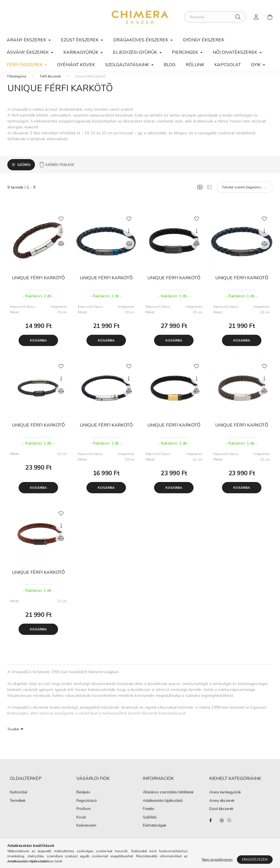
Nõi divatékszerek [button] (235, 52)
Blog (170, 65)
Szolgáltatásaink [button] (128, 65)
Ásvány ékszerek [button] (28, 52)
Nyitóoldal (19, 798)
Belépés (83, 798)
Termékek (18, 807)
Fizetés (149, 815)
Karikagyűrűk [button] (81, 52)
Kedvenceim (86, 831)
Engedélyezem (255, 860)
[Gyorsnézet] (61, 236)
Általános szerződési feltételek (168, 798)
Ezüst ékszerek (221, 815)
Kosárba (38, 346)
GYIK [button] (256, 65)
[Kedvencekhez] (61, 224)
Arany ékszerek (222, 807)
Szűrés (24, 170)
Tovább (13, 735)
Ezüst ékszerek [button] (80, 40)
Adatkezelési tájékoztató (163, 807)
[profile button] (256, 17)
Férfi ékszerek (50, 82)
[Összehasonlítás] (61, 249)
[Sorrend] (245, 193)
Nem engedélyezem (217, 860)
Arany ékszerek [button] (27, 40)
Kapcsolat (228, 65)
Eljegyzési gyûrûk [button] (136, 52)
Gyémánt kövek (76, 65)
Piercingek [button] (185, 52)
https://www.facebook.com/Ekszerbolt (210, 826)
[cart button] (270, 17)
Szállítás (150, 823)
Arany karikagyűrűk (225, 798)
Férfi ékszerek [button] (25, 65)
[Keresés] (215, 17)
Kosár (81, 823)
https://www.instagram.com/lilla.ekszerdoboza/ (222, 826)
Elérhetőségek (155, 831)
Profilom (84, 815)
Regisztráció (87, 807)
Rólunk (195, 65)
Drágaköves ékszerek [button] (141, 40)
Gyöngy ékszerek (204, 40)
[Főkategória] (17, 82)
